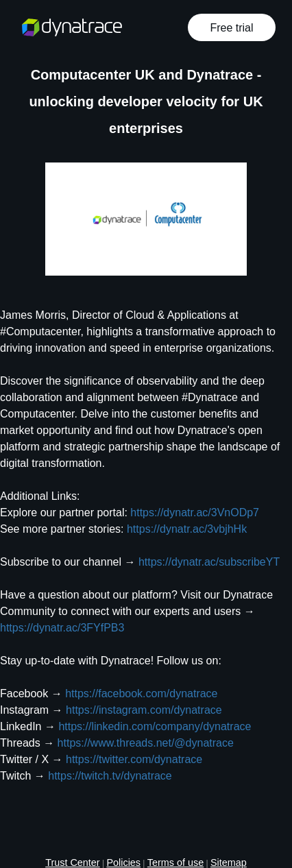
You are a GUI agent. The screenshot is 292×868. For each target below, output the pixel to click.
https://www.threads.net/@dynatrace (146, 743)
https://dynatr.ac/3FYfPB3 (62, 628)
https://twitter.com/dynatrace (134, 759)
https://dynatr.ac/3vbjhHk (187, 529)
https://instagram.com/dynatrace (144, 710)
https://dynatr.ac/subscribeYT (209, 562)
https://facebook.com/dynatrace (141, 694)
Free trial (231, 28)
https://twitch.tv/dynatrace (110, 776)
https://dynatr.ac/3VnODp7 (195, 513)
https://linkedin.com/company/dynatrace (155, 726)
